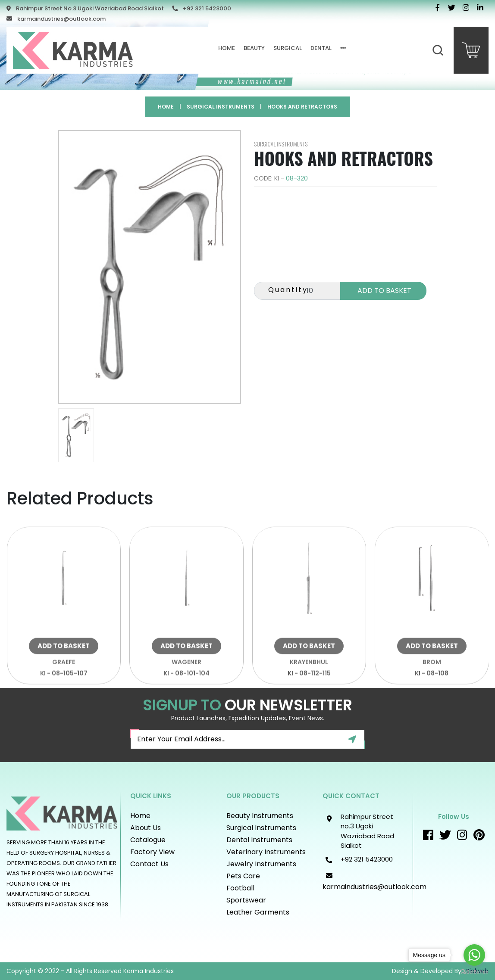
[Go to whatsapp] (474, 955)
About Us (146, 828)
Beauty (254, 48)
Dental (321, 48)
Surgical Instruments (221, 107)
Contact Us (149, 864)
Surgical (288, 48)
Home (227, 48)
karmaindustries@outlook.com (61, 19)
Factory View (152, 852)
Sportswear (246, 900)
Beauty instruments (260, 816)
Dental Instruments (259, 840)
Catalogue (148, 840)
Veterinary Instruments (266, 852)
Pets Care (243, 876)
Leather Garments (258, 912)
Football (240, 888)
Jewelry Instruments (261, 864)
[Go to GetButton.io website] (474, 971)
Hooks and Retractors (302, 107)
